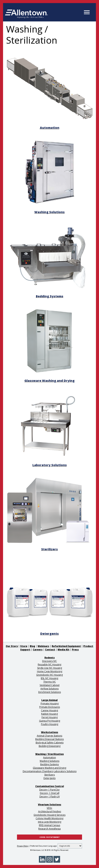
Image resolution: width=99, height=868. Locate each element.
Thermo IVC (50, 682)
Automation (49, 757)
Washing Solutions (49, 761)
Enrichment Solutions (50, 692)
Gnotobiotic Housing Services (49, 815)
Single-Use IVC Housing (50, 668)
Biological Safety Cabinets (50, 743)
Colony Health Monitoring (49, 818)
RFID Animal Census (49, 825)
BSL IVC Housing (49, 678)
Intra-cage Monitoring (50, 822)
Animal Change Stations (49, 736)
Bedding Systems (49, 764)
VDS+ (49, 808)
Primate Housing (50, 704)
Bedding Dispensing (50, 746)
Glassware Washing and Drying (49, 768)
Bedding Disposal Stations (49, 739)
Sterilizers (49, 775)
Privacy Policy (23, 846)
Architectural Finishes (50, 811)
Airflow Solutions (49, 689)
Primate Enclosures (50, 707)
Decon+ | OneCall (50, 793)
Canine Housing (49, 710)
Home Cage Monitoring (50, 671)
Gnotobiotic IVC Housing (49, 675)
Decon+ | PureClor (49, 790)
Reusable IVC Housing (49, 664)
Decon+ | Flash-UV (50, 797)
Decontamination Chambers (38, 771)
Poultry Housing (50, 724)
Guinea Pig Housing (50, 721)
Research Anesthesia (49, 829)
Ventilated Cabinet (50, 685)
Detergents (49, 778)
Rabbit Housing (49, 714)
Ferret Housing (50, 717)
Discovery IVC (49, 661)
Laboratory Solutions (65, 771)
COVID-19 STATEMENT (50, 837)
